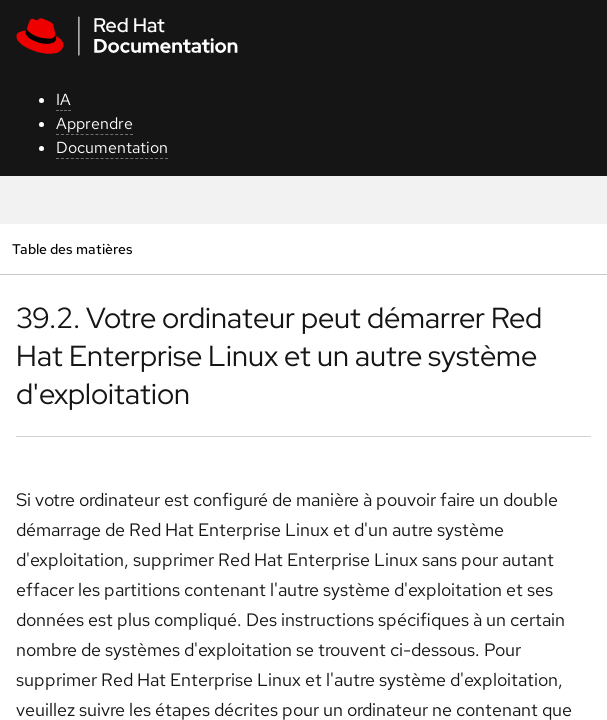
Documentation (112, 147)
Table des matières (72, 248)
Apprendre (94, 123)
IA (63, 99)
